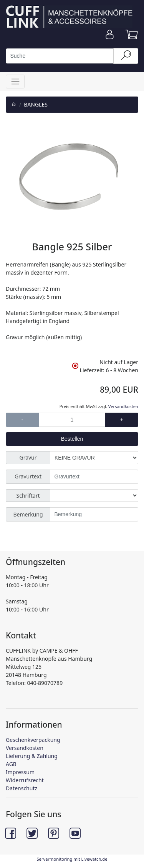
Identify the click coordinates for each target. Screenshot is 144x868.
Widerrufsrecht (25, 780)
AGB (11, 764)
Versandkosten (123, 406)
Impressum (20, 772)
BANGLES (36, 104)
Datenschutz (22, 788)
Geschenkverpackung (33, 740)
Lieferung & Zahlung (32, 756)
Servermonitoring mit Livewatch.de (72, 859)
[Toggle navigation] (15, 81)
